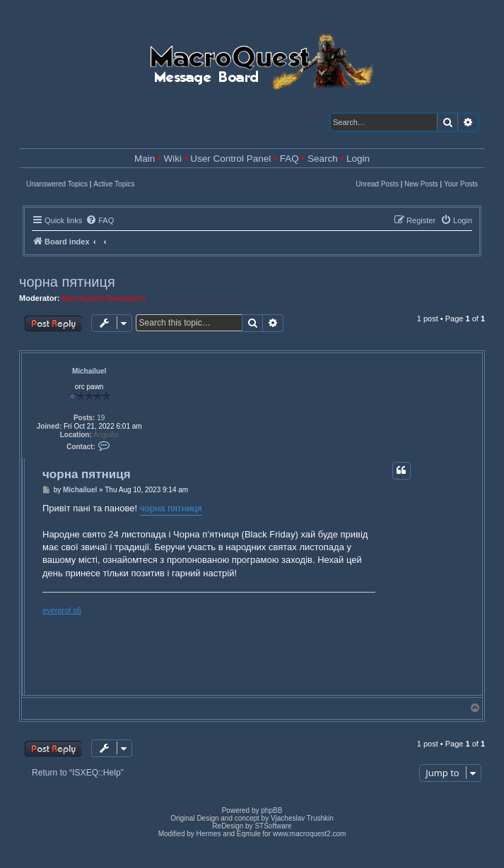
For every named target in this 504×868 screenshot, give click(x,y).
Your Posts (461, 184)
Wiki (173, 159)
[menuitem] (100, 220)
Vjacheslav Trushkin (302, 818)
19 (101, 418)
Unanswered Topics (57, 184)
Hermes (209, 834)
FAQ (289, 159)
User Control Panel (230, 159)
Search (323, 159)
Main (145, 159)
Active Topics (114, 184)
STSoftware (273, 826)
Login (358, 159)
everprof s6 (62, 610)
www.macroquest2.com (309, 834)
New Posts (421, 184)
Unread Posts (377, 184)
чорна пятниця (67, 282)
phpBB (271, 810)
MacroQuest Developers (104, 298)
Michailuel (89, 371)
